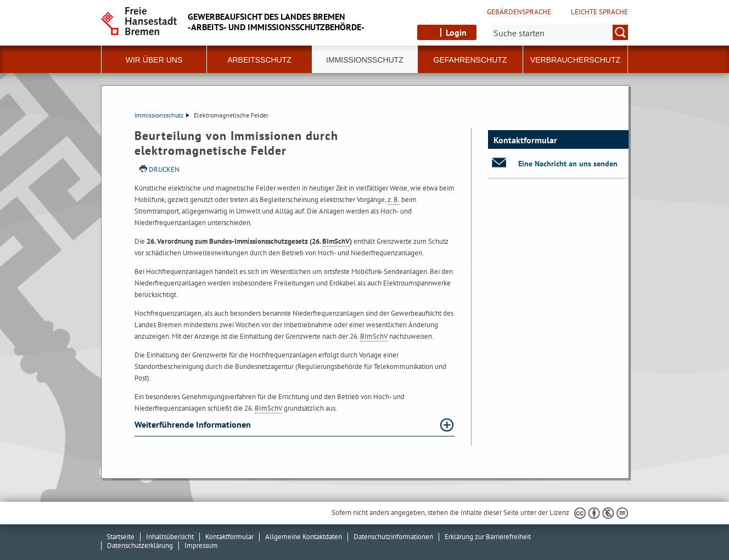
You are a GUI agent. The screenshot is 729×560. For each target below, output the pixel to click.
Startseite (120, 537)
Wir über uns (154, 60)
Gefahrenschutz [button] (470, 60)
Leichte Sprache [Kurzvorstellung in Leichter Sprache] (599, 12)
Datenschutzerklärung (140, 545)
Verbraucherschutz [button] (575, 60)
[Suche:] (559, 32)
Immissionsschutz (162, 115)
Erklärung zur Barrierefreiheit (488, 537)
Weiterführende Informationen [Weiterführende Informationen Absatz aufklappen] (194, 424)
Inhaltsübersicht (170, 537)
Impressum (201, 545)
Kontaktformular (229, 537)
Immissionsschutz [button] (365, 60)
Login (456, 32)
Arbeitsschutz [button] (259, 60)
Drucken (164, 169)
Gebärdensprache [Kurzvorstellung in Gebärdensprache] (519, 12)
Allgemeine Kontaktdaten (304, 537)
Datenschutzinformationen (393, 537)
